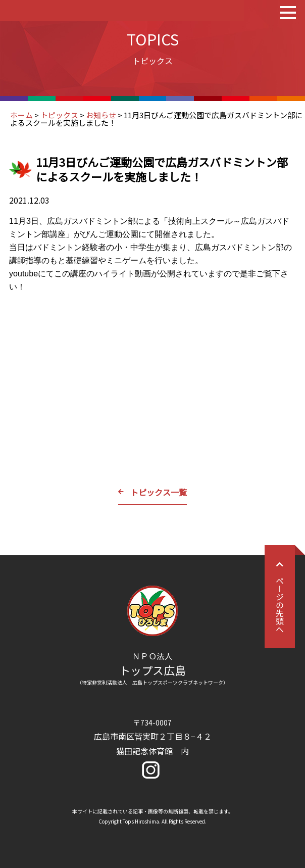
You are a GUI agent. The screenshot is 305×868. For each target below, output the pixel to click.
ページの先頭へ (280, 597)
